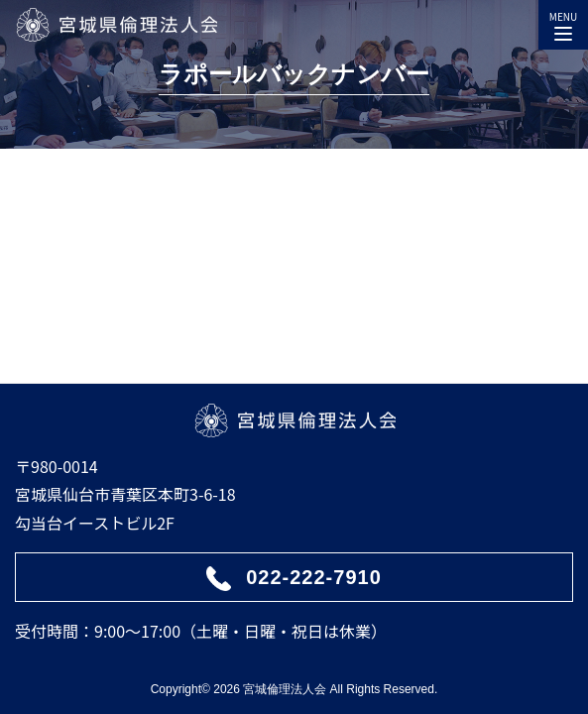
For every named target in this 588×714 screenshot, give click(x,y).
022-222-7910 (314, 577)
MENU (563, 22)
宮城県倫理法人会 (116, 25)
